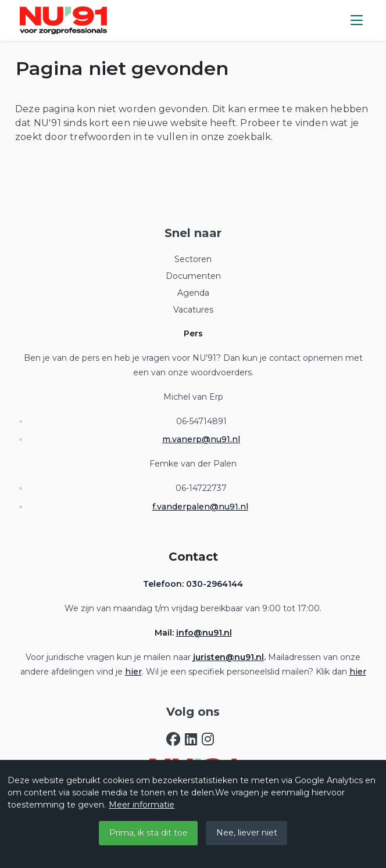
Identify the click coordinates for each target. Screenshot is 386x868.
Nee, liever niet (247, 833)
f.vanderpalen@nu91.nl (200, 507)
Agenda (193, 293)
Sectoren (193, 259)
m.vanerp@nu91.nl (201, 439)
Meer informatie (142, 805)
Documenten (193, 276)
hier (133, 672)
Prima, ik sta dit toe (149, 833)
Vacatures (193, 310)
